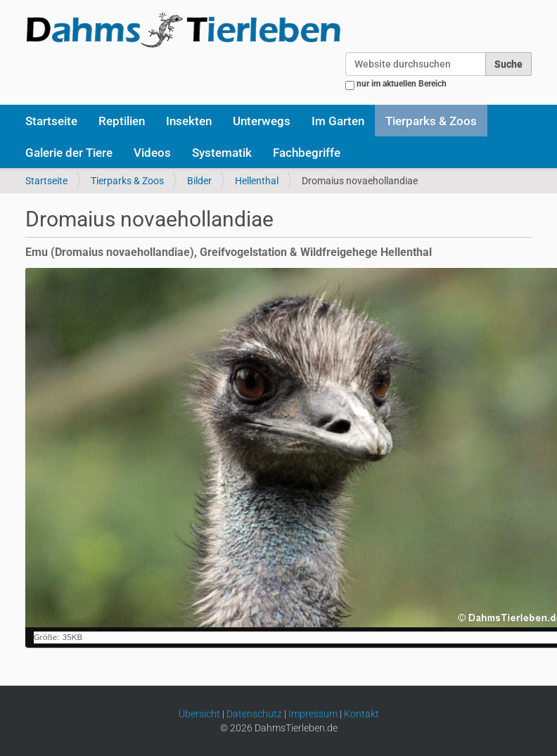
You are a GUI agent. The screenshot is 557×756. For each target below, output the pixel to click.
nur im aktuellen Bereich (402, 84)
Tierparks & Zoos (431, 121)
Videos (152, 153)
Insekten (189, 121)
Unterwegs (262, 121)
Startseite (51, 121)
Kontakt (361, 714)
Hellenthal (257, 181)
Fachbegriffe (307, 153)
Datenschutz (254, 714)
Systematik (222, 153)
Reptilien (122, 121)
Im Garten (338, 121)
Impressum (313, 714)
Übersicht (199, 714)
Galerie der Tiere (69, 153)
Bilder (199, 181)
